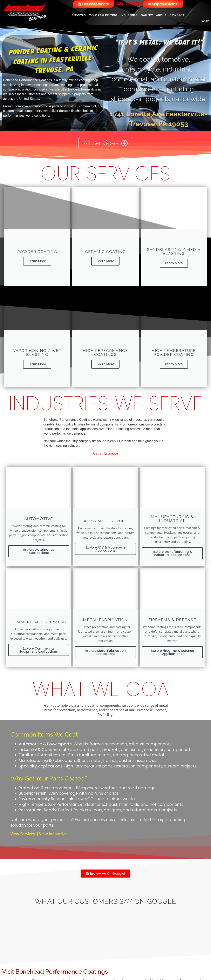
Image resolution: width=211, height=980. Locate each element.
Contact (177, 15)
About (161, 15)
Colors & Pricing (103, 15)
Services (79, 15)
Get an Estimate (105, 453)
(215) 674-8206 (128, 3)
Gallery (147, 15)
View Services (23, 834)
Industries (129, 15)
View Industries (53, 834)
